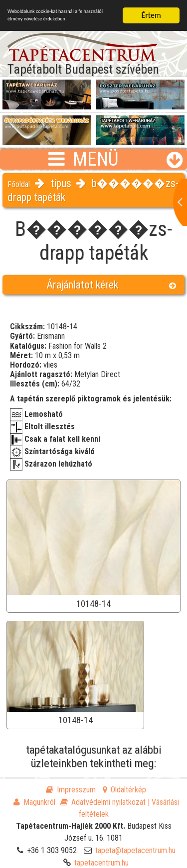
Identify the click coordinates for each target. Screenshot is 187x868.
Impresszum (71, 790)
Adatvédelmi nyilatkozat (103, 802)
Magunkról (34, 802)
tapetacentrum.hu (101, 863)
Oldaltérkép (124, 790)
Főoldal (19, 184)
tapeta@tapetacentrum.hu (135, 850)
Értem (151, 15)
